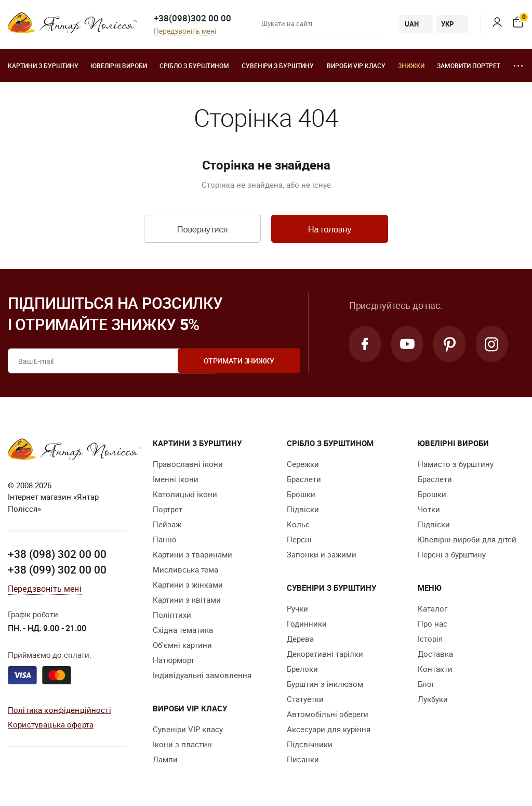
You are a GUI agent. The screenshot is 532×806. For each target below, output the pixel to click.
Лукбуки (433, 699)
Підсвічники (310, 745)
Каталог (433, 609)
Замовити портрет (469, 66)
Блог (426, 684)
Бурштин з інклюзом (325, 684)
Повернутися (202, 230)
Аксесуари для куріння (329, 730)
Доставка (435, 654)
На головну (329, 230)
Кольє (298, 525)
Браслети (304, 479)
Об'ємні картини (182, 645)
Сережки (303, 464)
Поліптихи (172, 615)
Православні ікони (188, 464)
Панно (165, 540)
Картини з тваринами (192, 555)
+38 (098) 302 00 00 (57, 555)
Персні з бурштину (452, 555)
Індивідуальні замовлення (202, 675)
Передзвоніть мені (185, 31)
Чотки (429, 510)
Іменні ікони (176, 479)
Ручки (297, 609)
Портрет (168, 510)
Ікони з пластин (182, 745)
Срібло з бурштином (194, 66)
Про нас (433, 624)
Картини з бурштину (43, 66)
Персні (299, 540)
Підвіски (303, 510)
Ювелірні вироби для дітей (467, 540)
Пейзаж (167, 525)
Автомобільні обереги (328, 714)
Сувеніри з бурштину (278, 66)
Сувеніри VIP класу (188, 730)
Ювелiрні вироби (119, 66)
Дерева (300, 639)
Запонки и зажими (322, 555)
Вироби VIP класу (356, 66)
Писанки (303, 760)
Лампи (165, 760)
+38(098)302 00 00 (192, 18)
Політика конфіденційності (59, 710)
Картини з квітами (187, 600)
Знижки (411, 66)
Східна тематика (183, 630)
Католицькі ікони (185, 495)
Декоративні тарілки (325, 654)
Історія (430, 639)
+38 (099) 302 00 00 (57, 570)
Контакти (435, 669)
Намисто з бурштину (456, 464)
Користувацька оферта (51, 725)
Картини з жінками (188, 585)
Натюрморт (174, 660)
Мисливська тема (185, 570)
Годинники (307, 624)
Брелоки (302, 669)
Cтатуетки (305, 699)
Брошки (301, 495)
